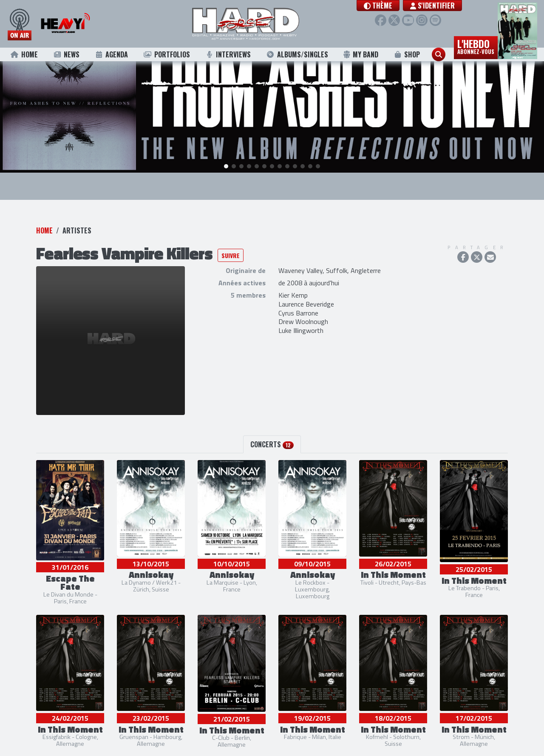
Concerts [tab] (272, 431)
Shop (407, 54)
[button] (386, 6)
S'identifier (440, 6)
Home (24, 54)
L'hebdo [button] (476, 46)
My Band (361, 54)
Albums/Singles (297, 54)
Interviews (228, 54)
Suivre (231, 242)
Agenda (112, 54)
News (66, 54)
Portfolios (167, 54)
